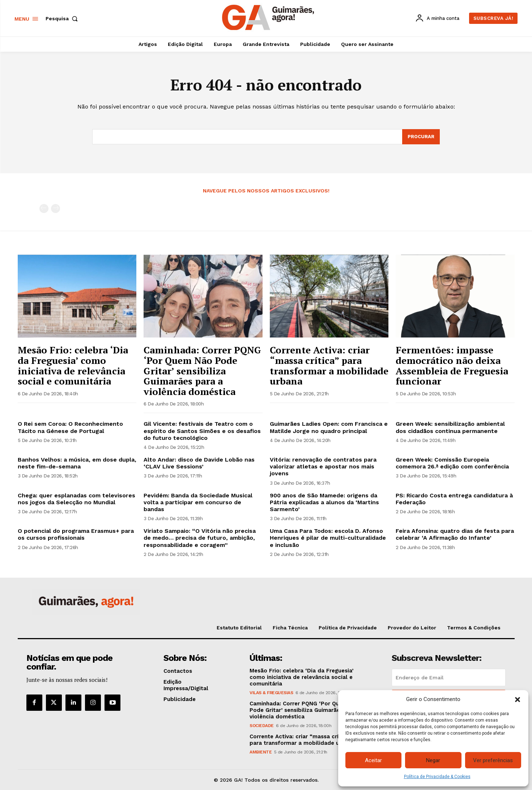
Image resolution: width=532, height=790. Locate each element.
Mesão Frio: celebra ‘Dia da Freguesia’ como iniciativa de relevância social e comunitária (73, 365)
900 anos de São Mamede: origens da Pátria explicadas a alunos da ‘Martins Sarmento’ (324, 502)
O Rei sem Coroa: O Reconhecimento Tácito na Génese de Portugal (70, 427)
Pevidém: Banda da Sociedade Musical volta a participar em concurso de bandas (198, 502)
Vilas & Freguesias (271, 693)
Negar (433, 760)
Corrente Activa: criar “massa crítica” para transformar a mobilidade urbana (329, 365)
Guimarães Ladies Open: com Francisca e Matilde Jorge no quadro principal (329, 427)
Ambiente (261, 752)
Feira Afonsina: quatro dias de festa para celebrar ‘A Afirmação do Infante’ (455, 534)
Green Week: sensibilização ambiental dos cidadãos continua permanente (450, 427)
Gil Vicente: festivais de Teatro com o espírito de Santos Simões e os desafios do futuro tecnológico (202, 431)
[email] (449, 678)
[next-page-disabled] (56, 209)
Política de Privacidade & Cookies (437, 777)
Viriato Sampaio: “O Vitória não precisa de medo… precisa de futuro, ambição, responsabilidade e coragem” (200, 538)
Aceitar (373, 760)
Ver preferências (493, 760)
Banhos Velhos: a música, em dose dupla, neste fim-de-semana (77, 463)
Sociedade (262, 726)
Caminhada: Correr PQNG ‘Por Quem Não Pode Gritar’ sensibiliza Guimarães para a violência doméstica (202, 370)
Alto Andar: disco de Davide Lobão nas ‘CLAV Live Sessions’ (199, 463)
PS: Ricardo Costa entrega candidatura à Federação (454, 499)
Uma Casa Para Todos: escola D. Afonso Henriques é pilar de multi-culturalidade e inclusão (328, 538)
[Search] (421, 137)
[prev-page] (44, 209)
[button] (518, 700)
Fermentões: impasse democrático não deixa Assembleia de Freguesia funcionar (452, 365)
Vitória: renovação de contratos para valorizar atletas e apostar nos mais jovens (323, 466)
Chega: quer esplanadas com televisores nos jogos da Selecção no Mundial (76, 499)
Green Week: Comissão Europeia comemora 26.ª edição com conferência (452, 463)
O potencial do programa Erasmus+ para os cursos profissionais (76, 534)
